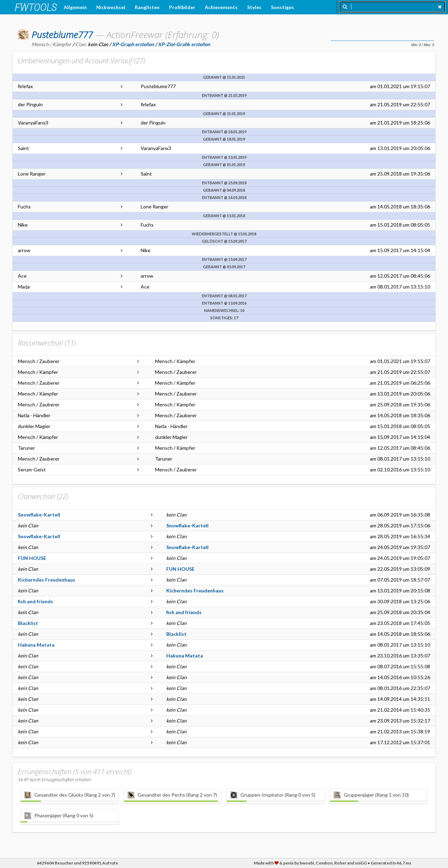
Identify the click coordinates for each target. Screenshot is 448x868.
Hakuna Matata (36, 645)
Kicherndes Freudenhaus (47, 580)
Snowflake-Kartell (39, 515)
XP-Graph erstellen (133, 44)
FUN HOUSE (32, 558)
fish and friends (36, 601)
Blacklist (28, 623)
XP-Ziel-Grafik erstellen (184, 44)
